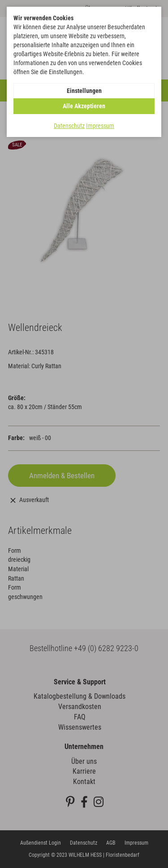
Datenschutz (69, 126)
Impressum (100, 126)
